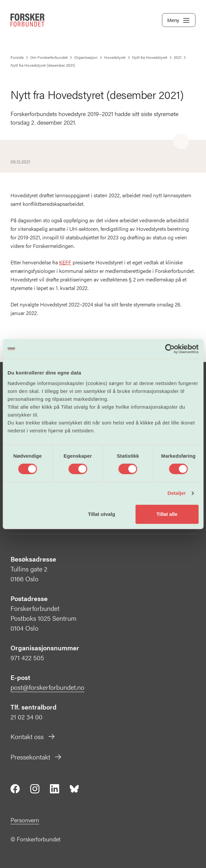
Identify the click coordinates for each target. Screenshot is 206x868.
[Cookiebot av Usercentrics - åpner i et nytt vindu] (170, 349)
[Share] (181, 142)
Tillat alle (167, 514)
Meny (179, 20)
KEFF (65, 262)
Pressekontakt (36, 757)
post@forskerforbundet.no (47, 687)
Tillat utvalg (101, 514)
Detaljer (177, 493)
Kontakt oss (33, 736)
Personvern (25, 820)
